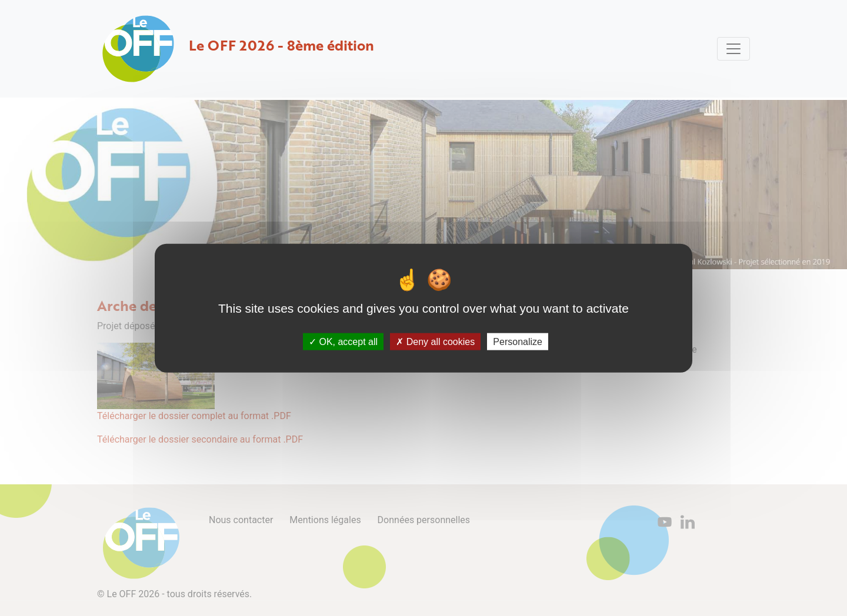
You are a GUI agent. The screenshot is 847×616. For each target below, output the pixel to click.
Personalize (518, 341)
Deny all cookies (435, 341)
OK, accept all (343, 341)
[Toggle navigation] (733, 49)
